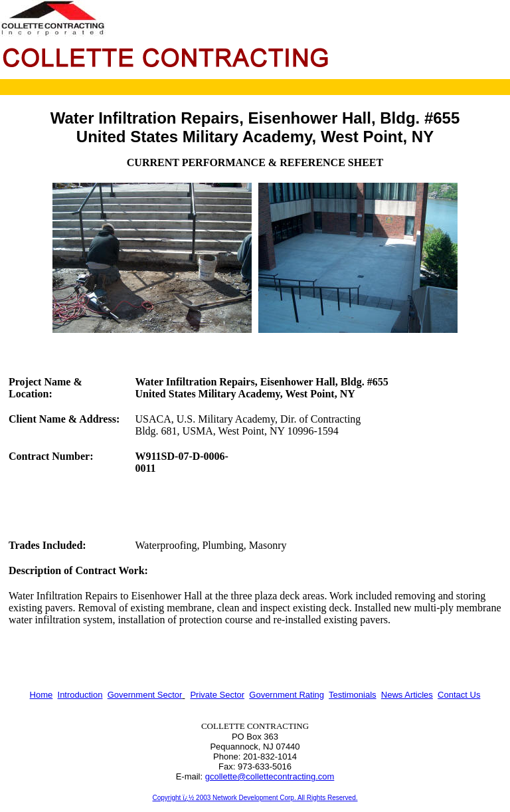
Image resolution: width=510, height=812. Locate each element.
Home (42, 695)
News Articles (407, 695)
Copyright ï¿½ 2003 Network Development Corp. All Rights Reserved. (255, 798)
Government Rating (287, 695)
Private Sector (217, 695)
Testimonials (353, 695)
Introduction (80, 695)
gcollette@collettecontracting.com (270, 776)
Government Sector (145, 695)
